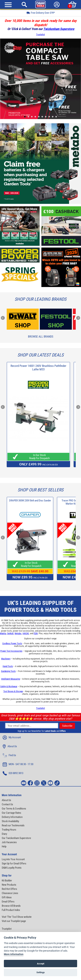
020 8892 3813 (13, 773)
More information (14, 954)
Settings (41, 973)
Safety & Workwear (9, 686)
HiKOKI (26, 633)
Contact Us (7, 804)
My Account (12, 738)
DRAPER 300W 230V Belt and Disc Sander (30, 501)
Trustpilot (40, 34)
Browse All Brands (41, 337)
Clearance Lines (10, 893)
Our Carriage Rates (11, 813)
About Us (10, 746)
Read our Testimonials (13, 825)
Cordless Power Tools (12, 643)
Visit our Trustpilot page (14, 921)
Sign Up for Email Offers (14, 864)
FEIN (36, 633)
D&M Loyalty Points (12, 868)
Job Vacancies (9, 842)
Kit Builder (7, 881)
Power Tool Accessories (11, 651)
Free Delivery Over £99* (40, 13)
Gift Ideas (7, 897)
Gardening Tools (8, 671)
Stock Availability (10, 821)
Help (4, 846)
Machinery (6, 659)
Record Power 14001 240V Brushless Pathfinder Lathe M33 (38, 368)
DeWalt (10, 633)
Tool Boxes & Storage (13, 691)
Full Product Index (11, 910)
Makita (3, 633)
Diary (4, 834)
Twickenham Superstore (59, 29)
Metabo (18, 633)
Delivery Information (12, 817)
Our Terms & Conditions (14, 809)
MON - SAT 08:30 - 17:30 (18, 764)
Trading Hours (9, 830)
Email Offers (8, 902)
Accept (41, 964)
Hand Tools (8, 666)
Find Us (9, 755)
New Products (9, 885)
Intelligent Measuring (11, 679)
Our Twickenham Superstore (16, 838)
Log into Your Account (13, 859)
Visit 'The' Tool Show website (17, 917)
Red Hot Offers (9, 889)
